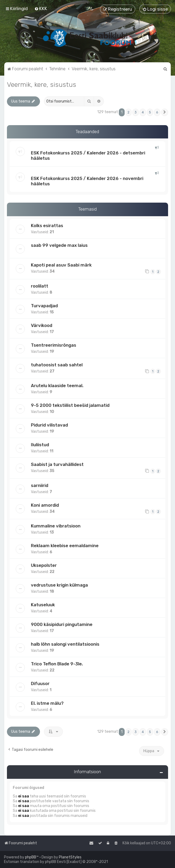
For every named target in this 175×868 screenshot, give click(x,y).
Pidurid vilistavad (49, 425)
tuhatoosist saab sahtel (57, 365)
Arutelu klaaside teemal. (57, 386)
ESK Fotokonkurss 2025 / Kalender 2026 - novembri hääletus (87, 181)
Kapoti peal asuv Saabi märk (61, 265)
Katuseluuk (43, 605)
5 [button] (150, 112)
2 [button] (129, 112)
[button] (165, 112)
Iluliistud (40, 445)
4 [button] (143, 112)
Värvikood (42, 325)
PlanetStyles (70, 857)
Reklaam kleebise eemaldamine (65, 546)
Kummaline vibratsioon (56, 526)
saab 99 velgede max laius (59, 245)
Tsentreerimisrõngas (54, 345)
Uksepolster (44, 565)
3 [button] (136, 112)
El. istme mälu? (47, 703)
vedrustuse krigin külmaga (59, 585)
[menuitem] (41, 9)
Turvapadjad (44, 306)
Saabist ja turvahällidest (57, 464)
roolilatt (40, 286)
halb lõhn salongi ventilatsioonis (65, 644)
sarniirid (40, 485)
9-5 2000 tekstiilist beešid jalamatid (70, 405)
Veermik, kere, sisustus (42, 84)
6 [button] (157, 112)
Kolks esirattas (47, 226)
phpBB (31, 857)
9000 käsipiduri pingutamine (62, 624)
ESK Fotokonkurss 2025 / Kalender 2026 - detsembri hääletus (88, 155)
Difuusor (40, 683)
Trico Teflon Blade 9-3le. (57, 664)
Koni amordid (45, 505)
